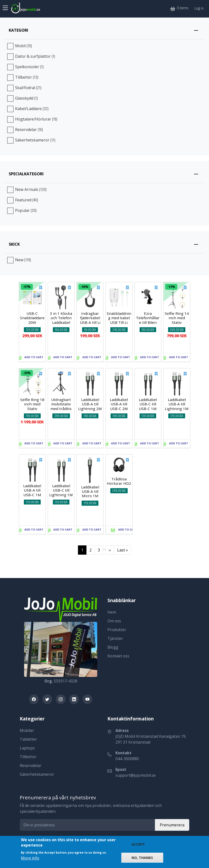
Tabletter (28, 739)
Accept (138, 844)
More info (30, 858)
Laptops (27, 748)
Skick (14, 244)
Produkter (117, 630)
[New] (38, 290)
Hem (112, 612)
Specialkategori (26, 174)
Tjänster (115, 638)
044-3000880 (127, 759)
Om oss (114, 621)
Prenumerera (172, 825)
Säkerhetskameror (37, 774)
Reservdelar (31, 765)
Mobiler (27, 730)
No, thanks (142, 858)
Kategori (19, 30)
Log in (199, 8)
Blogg (113, 647)
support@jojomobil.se (136, 775)
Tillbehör (28, 757)
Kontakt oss (118, 656)
